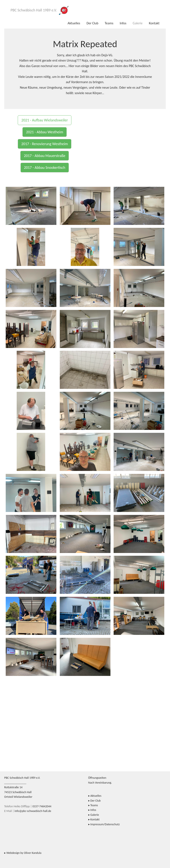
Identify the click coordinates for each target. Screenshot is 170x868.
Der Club (92, 23)
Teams (109, 23)
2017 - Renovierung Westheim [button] (45, 144)
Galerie (138, 23)
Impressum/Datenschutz (105, 824)
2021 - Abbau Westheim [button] (45, 132)
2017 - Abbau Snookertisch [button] (45, 168)
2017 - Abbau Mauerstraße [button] (45, 156)
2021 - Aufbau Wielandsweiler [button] (45, 120)
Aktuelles (74, 23)
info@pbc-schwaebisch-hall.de (33, 811)
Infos (123, 23)
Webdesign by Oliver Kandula (24, 853)
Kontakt (154, 23)
